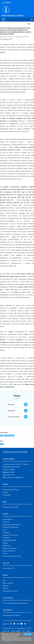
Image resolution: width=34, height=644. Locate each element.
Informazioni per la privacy (11, 496)
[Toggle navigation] (3, 19)
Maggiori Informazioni (8, 642)
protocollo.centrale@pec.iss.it (15, 484)
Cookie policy (7, 502)
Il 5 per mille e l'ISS (9, 575)
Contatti (5, 499)
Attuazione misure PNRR (10, 514)
